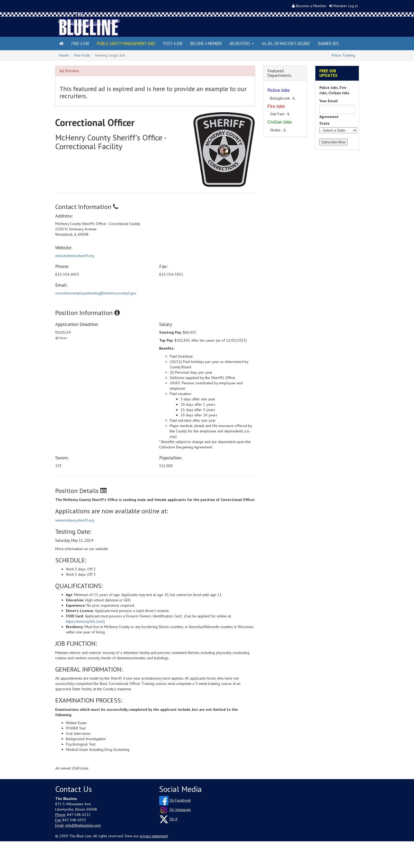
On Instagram (180, 810)
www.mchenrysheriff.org (75, 256)
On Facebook (180, 800)
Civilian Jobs (280, 122)
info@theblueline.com (83, 825)
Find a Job (80, 43)
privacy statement (154, 836)
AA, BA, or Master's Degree (286, 43)
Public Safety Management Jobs (126, 43)
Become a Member (311, 6)
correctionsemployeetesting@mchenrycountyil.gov (96, 293)
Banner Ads (328, 43)
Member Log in (346, 6)
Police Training (343, 55)
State (324, 123)
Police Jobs (279, 90)
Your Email (328, 101)
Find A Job (82, 55)
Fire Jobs (276, 106)
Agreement (329, 117)
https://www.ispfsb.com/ (85, 621)
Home (64, 55)
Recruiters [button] (242, 43)
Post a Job (173, 43)
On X (174, 819)
